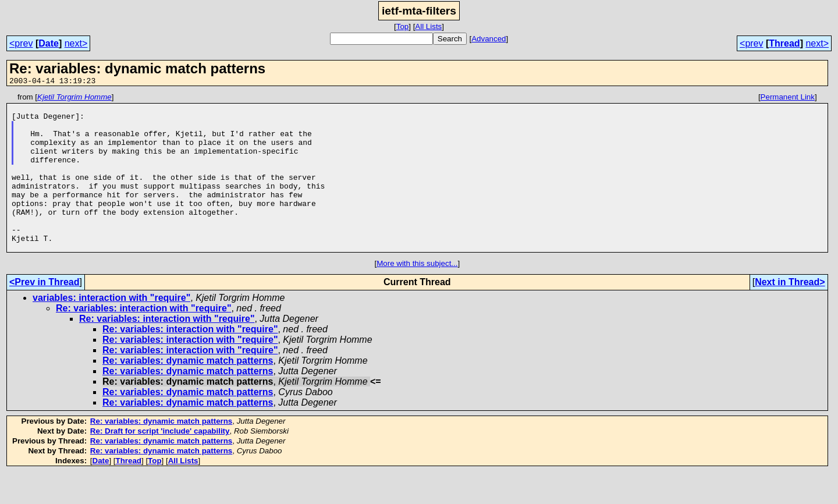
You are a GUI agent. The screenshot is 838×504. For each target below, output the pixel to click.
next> (76, 43)
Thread (784, 43)
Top (403, 26)
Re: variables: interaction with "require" (143, 340)
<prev (21, 43)
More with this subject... (417, 295)
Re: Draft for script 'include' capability (160, 462)
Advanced (489, 39)
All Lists (428, 26)
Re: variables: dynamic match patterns (188, 392)
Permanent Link (788, 99)
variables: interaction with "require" (111, 329)
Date (49, 43)
